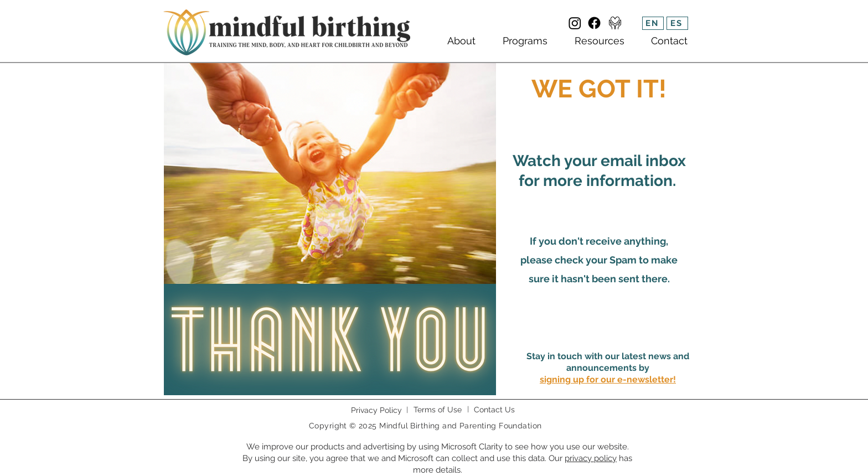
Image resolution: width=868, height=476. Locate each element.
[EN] (653, 23)
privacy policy (591, 458)
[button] (608, 379)
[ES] (677, 23)
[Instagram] (575, 23)
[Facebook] (594, 23)
